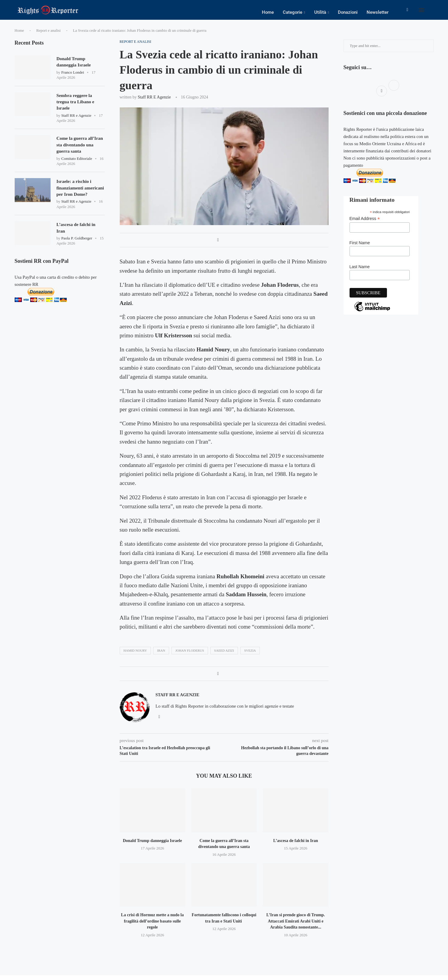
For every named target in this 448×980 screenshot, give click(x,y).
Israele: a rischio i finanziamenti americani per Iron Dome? (76, 199)
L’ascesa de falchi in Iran (296, 845)
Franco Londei (73, 78)
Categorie (293, 12)
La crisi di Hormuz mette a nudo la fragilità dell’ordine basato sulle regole (152, 926)
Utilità (320, 12)
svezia (250, 655)
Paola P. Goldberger (77, 254)
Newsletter (378, 12)
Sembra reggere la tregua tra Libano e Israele (76, 107)
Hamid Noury (135, 655)
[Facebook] (407, 12)
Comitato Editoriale (77, 166)
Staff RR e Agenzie (154, 102)
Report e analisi (48, 35)
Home (268, 12)
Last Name (360, 271)
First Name (360, 248)
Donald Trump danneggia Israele (152, 845)
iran (161, 655)
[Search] (431, 12)
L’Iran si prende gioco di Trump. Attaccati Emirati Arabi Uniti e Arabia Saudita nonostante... (296, 926)
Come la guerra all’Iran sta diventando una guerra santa (80, 151)
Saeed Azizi (224, 655)
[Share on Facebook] (218, 245)
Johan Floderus (190, 655)
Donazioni (348, 12)
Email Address (365, 223)
